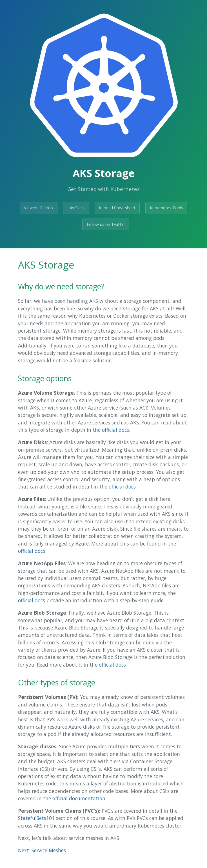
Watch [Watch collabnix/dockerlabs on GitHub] (95, 162)
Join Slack (76, 208)
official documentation (79, 798)
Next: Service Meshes (42, 850)
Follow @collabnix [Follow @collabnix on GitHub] (121, 162)
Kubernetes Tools (166, 208)
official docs (115, 430)
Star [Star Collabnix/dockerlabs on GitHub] (72, 162)
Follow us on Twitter (106, 224)
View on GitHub (38, 208)
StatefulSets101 (36, 818)
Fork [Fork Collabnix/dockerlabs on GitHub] (82, 162)
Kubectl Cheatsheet (117, 208)
